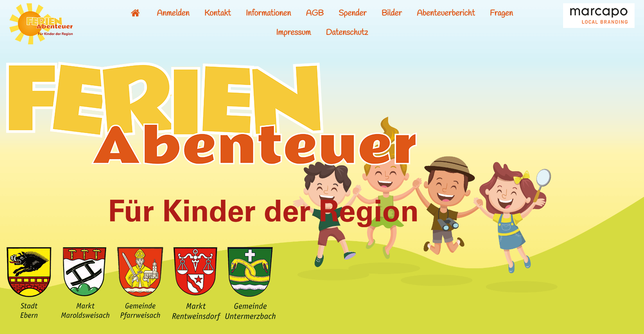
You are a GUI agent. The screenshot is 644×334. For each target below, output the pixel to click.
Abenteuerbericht (446, 13)
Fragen (501, 13)
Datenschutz (347, 33)
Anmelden (173, 13)
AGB (315, 13)
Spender (352, 13)
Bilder (392, 13)
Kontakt (217, 13)
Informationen (269, 13)
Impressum (293, 33)
